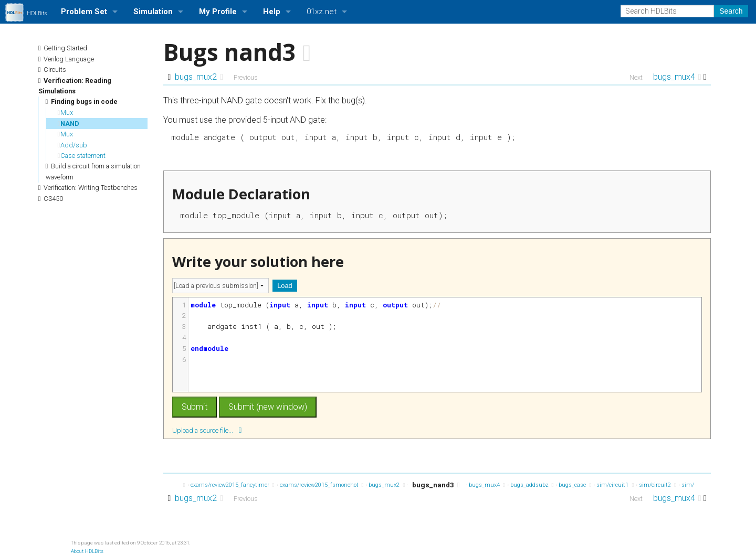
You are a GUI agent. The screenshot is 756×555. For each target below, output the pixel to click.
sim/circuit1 (615, 485)
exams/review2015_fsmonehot (322, 485)
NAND (69, 124)
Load (285, 286)
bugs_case (575, 485)
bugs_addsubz (532, 485)
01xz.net (322, 12)
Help (272, 12)
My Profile (218, 12)
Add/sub (73, 145)
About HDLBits (87, 551)
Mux (66, 113)
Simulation (153, 12)
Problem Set (84, 12)
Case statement (82, 156)
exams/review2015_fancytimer (233, 485)
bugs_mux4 (677, 77)
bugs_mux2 (199, 77)
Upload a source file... (207, 430)
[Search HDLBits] (667, 11)
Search (731, 11)
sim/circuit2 (658, 485)
